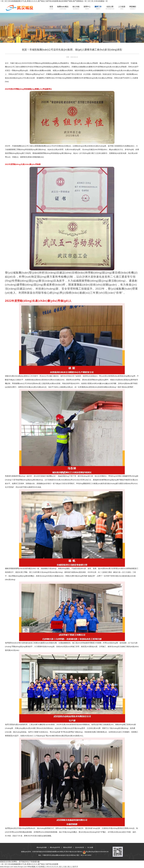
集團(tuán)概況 (59, 8)
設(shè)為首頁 (80, 847)
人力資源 (117, 8)
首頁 (47, 8)
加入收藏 (90, 847)
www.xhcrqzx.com (7, 867)
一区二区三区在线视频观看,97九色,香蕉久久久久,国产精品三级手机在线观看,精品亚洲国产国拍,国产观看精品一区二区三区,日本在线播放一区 (54, 1)
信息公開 (106, 8)
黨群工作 (94, 8)
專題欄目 (128, 8)
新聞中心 (83, 8)
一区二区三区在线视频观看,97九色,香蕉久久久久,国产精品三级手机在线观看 (29, 864)
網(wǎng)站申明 (55, 847)
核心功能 (72, 8)
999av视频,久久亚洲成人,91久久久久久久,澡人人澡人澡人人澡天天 (53, 867)
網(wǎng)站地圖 (42, 847)
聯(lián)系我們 (68, 847)
